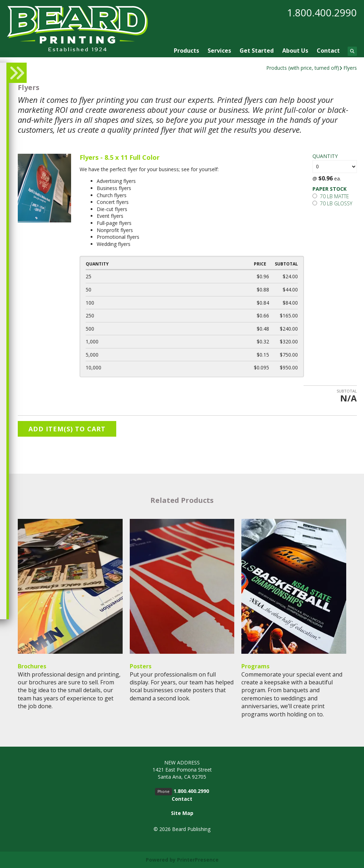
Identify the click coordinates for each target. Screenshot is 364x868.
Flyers (350, 68)
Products (186, 51)
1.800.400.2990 (322, 12)
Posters (141, 666)
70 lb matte (331, 196)
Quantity (325, 156)
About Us (295, 51)
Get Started (257, 51)
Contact (328, 51)
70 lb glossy (332, 203)
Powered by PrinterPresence (182, 860)
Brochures (32, 666)
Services (219, 51)
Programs (255, 666)
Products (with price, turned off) (303, 68)
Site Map (182, 813)
